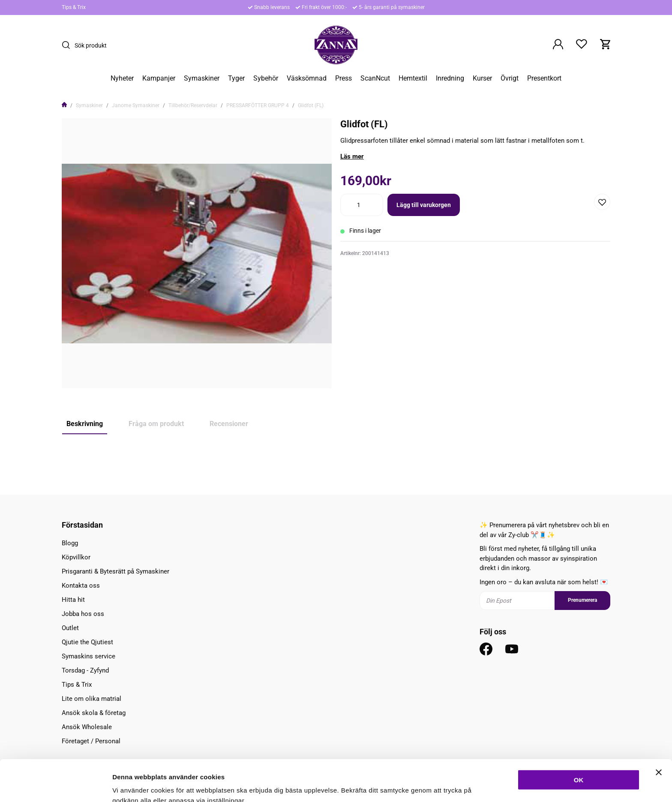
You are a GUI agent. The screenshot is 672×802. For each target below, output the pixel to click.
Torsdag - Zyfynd (85, 670)
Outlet (70, 628)
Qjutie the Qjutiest (87, 642)
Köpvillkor (76, 557)
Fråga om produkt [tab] (156, 424)
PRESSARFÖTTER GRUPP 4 (258, 105)
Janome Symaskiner (136, 105)
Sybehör (266, 78)
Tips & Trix (74, 7)
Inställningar (466, 785)
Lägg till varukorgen (424, 205)
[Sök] (68, 45)
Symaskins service (88, 656)
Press (343, 78)
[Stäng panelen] (659, 729)
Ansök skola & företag (94, 713)
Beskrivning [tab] (85, 424)
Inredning (450, 78)
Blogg (70, 543)
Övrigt (510, 78)
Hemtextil (413, 78)
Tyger (236, 78)
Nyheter (122, 78)
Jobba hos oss (83, 614)
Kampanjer (159, 78)
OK (579, 737)
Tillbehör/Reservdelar (193, 105)
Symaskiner (202, 78)
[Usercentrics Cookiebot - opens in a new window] (55, 785)
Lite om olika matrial (91, 699)
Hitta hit (73, 600)
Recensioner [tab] (229, 424)
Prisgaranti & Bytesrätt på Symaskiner (115, 571)
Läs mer (352, 156)
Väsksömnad (307, 78)
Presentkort (544, 78)
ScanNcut (375, 78)
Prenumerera (582, 600)
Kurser (482, 78)
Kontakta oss (81, 586)
